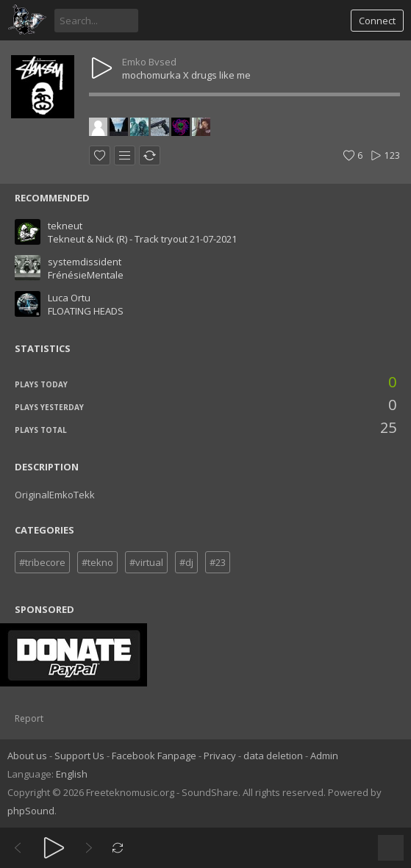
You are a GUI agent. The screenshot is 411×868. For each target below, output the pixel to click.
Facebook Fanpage (154, 756)
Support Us (79, 756)
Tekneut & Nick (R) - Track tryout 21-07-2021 (142, 239)
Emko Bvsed (149, 62)
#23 (218, 562)
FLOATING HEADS (86, 311)
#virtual (146, 562)
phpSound (31, 811)
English (72, 774)
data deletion (273, 756)
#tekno (97, 562)
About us (27, 756)
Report (29, 718)
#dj (186, 562)
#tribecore (42, 562)
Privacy (220, 756)
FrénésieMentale (86, 275)
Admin (324, 756)
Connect (377, 21)
